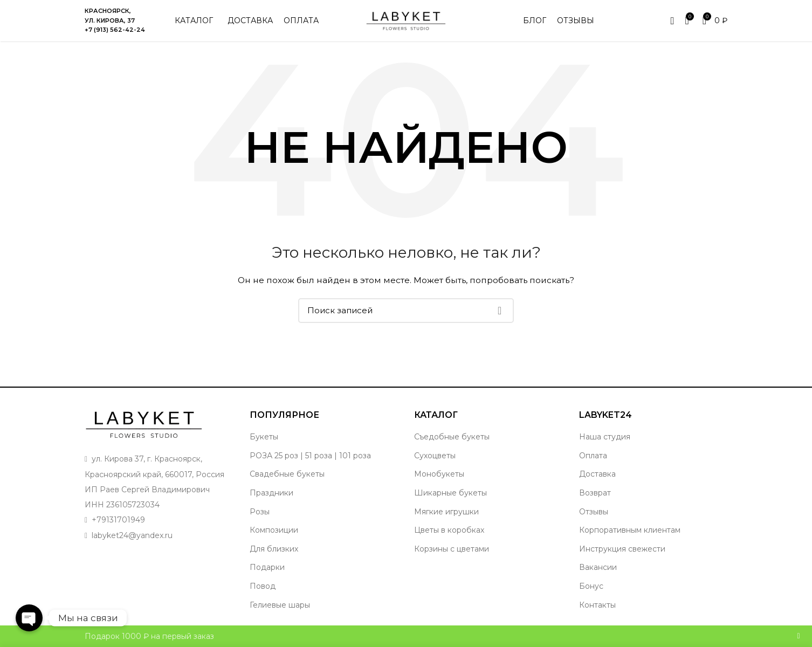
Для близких (274, 550)
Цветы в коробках (449, 532)
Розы (260, 513)
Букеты (264, 438)
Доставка (597, 476)
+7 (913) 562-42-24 (115, 31)
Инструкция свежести (622, 550)
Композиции (274, 532)
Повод (263, 588)
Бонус (591, 588)
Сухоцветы (435, 457)
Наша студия (605, 438)
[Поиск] (406, 312)
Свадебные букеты (287, 476)
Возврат (595, 494)
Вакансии (598, 569)
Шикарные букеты (450, 494)
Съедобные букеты (452, 438)
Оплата (593, 457)
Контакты (597, 607)
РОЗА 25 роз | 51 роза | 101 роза (310, 457)
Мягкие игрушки (446, 513)
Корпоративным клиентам (630, 532)
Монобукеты (439, 476)
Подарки (267, 569)
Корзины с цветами (452, 550)
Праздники (271, 494)
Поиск (499, 312)
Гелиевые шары (280, 607)
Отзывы (594, 513)
